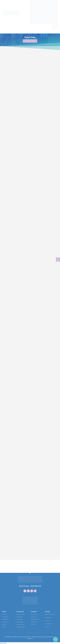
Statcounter (3, 643)
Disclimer (51, 637)
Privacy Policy (44, 637)
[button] (58, 260)
